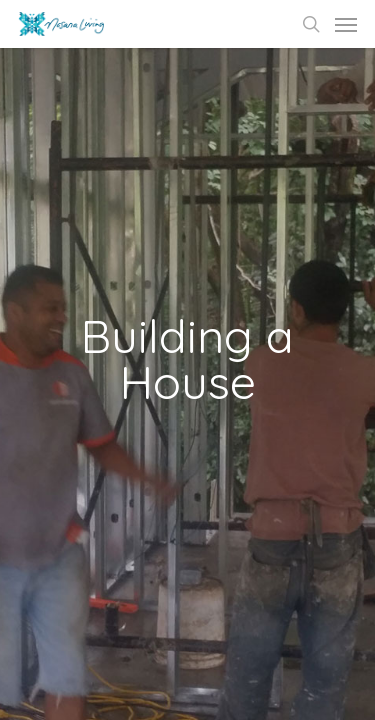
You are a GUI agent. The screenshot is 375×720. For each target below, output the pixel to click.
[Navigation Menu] (346, 24)
